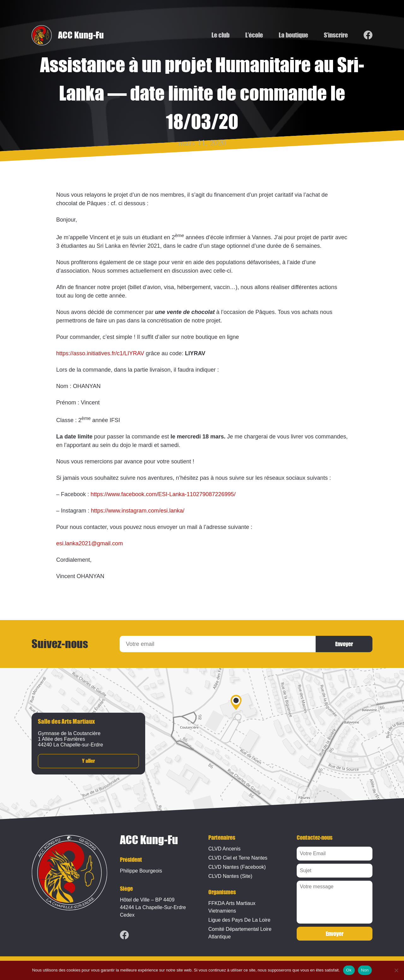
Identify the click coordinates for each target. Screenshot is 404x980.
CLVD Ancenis (224, 849)
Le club (220, 35)
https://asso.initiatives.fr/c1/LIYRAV (100, 353)
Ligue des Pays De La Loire (239, 920)
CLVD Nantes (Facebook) (237, 867)
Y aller (89, 761)
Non (365, 970)
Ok (349, 970)
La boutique (293, 35)
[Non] (396, 970)
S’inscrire (336, 35)
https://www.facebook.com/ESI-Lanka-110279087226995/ (163, 494)
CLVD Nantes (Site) (230, 876)
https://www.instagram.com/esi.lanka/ (138, 511)
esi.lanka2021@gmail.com (89, 543)
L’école (254, 35)
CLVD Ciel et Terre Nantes (238, 858)
